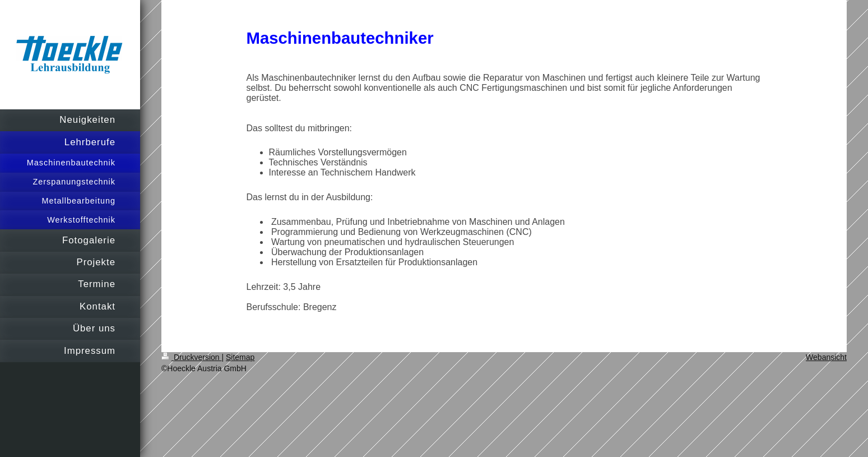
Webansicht (826, 357)
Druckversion (191, 357)
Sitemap (240, 357)
